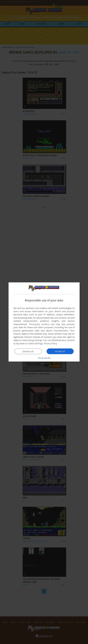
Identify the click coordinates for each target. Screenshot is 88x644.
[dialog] (44, 322)
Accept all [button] (60, 351)
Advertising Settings (32, 340)
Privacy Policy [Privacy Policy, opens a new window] (50, 343)
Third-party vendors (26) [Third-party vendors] (42, 324)
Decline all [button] (28, 351)
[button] (44, 358)
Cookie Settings (35, 343)
